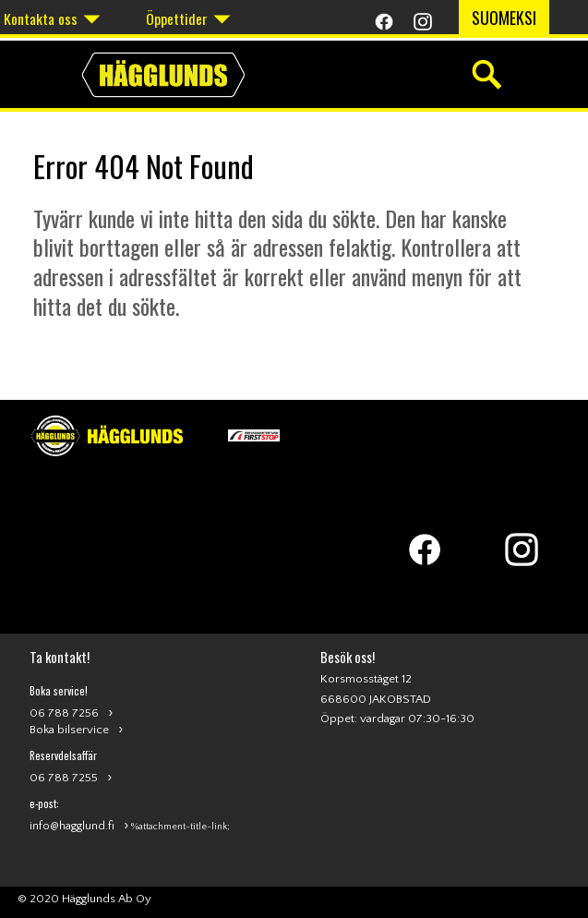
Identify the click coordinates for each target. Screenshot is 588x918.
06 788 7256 (64, 713)
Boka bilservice (69, 730)
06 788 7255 (64, 778)
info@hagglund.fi (72, 826)
